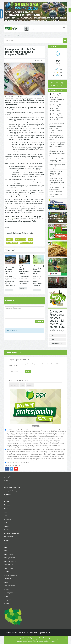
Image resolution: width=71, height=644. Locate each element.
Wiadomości (12, 36)
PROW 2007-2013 (9, 565)
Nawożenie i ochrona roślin (12, 533)
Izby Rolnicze (7, 519)
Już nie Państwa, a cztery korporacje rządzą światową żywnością (57, 189)
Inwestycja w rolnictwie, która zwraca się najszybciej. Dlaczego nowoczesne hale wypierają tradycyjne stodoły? (57, 128)
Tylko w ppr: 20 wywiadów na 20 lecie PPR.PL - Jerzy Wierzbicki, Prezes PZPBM (57, 117)
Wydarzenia (7, 607)
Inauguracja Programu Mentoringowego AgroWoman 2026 (56, 173)
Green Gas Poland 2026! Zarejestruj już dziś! (57, 160)
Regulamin (42, 633)
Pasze (5, 544)
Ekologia (6, 501)
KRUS (5, 523)
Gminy (6, 512)
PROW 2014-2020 (20, 240)
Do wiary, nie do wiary (10, 491)
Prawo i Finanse (8, 554)
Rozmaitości (7, 579)
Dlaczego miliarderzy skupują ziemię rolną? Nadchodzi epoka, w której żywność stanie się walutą (58, 181)
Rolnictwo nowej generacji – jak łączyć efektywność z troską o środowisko (57, 145)
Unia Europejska (8, 593)
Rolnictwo (9, 240)
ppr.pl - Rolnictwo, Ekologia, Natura (21, 233)
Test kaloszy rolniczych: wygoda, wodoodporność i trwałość (57, 137)
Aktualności (7, 480)
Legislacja (7, 526)
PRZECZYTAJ (9, 290)
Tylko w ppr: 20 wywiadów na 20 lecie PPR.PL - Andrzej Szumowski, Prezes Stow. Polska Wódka (57, 98)
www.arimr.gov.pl (10, 218)
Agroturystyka (8, 477)
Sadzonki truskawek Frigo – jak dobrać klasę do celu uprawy (58, 166)
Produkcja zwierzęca (26, 243)
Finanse (6, 508)
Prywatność (22, 633)
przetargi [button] (30, 385)
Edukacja (6, 498)
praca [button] (22, 385)
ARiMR (30, 240)
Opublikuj (40, 322)
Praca (5, 547)
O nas (48, 633)
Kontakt (8, 633)
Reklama (15, 633)
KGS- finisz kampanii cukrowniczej (56, 195)
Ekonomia (7, 505)
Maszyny (6, 530)
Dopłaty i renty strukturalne (12, 487)
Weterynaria (7, 600)
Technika (6, 589)
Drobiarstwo (7, 494)
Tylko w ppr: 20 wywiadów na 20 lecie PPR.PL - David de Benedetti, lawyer (56, 108)
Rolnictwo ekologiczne (10, 575)
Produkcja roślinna (12, 243)
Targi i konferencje (9, 586)
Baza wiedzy (7, 484)
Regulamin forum (32, 633)
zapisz (28, 371)
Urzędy (6, 596)
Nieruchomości (8, 537)
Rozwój (6, 582)
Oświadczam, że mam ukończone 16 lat (17, 462)
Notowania (7, 540)
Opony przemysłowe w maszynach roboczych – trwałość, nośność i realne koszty (57, 153)
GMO (5, 515)
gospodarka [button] (14, 385)
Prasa (5, 551)
